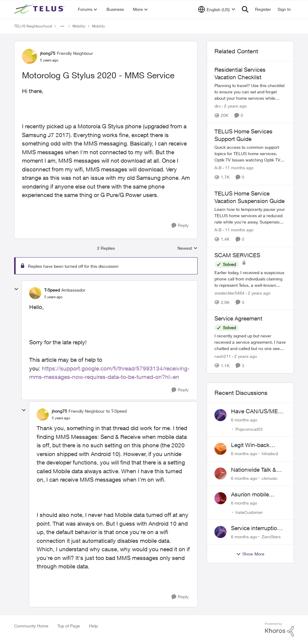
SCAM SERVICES (237, 255)
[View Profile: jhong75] (29, 56)
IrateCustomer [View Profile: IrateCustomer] (249, 512)
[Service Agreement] (250, 342)
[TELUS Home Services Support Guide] (250, 154)
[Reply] (180, 225)
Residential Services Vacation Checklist (240, 73)
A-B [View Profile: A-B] (218, 168)
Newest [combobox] (188, 248)
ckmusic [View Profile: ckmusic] (270, 478)
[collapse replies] (16, 289)
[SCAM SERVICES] (250, 279)
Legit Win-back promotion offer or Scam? (254, 445)
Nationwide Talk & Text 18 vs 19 (254, 470)
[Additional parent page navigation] (62, 26)
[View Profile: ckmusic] (220, 474)
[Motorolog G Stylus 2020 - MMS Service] (53, 297)
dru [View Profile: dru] (218, 106)
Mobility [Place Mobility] (79, 26)
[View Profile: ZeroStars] (220, 532)
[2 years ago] (234, 106)
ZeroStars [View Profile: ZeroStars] (271, 537)
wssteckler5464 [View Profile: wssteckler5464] (229, 293)
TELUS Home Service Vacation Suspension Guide (249, 197)
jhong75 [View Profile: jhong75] (48, 53)
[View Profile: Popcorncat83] (220, 415)
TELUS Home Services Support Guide (243, 135)
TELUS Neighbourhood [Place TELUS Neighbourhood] (33, 26)
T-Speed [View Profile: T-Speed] (52, 290)
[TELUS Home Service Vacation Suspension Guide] (250, 216)
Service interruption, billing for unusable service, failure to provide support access (256, 528)
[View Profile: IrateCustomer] (220, 498)
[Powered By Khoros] (279, 630)
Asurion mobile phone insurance (252, 495)
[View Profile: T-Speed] (35, 293)
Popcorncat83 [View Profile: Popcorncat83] (249, 429)
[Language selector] (217, 9)
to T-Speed (116, 411)
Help (93, 626)
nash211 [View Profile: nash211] (223, 356)
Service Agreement (238, 318)
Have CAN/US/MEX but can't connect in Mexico (256, 411)
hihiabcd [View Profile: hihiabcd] (270, 453)
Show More (250, 554)
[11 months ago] (238, 168)
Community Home (31, 626)
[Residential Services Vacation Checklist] (250, 92)
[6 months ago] (244, 419)
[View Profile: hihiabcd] (220, 449)
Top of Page (69, 626)
